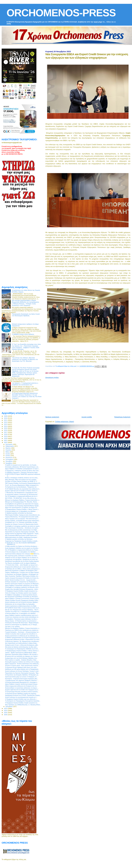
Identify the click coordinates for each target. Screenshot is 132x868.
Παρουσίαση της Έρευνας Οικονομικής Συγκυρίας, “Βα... (22, 532)
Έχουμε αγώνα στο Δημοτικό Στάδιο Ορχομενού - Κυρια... (22, 534)
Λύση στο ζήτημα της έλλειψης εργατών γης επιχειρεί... (21, 593)
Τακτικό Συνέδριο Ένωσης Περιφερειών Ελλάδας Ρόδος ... (22, 600)
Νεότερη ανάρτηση (52, 417)
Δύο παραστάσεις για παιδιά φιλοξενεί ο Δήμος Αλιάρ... (21, 643)
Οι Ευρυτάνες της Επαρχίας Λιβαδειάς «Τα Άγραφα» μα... (22, 574)
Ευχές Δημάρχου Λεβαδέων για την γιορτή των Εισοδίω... (22, 548)
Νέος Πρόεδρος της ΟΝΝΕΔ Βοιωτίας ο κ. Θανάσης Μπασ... (23, 705)
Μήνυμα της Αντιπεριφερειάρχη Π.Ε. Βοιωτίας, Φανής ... (22, 502)
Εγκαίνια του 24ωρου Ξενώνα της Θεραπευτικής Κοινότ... (22, 524)
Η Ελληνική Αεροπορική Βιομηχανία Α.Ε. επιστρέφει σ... (22, 682)
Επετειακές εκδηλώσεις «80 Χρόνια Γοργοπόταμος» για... (22, 467)
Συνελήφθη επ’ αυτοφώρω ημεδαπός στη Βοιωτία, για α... (22, 587)
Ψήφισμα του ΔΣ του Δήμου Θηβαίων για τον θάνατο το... (22, 558)
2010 (6, 418)
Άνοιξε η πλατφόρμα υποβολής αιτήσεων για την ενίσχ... (22, 478)
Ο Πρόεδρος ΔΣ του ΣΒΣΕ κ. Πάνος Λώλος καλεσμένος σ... (23, 569)
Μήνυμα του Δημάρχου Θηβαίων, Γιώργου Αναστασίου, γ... (23, 500)
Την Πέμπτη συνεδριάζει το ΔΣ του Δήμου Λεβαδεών (21, 563)
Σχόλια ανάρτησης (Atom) (65, 422)
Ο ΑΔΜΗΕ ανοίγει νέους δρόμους (23, 334)
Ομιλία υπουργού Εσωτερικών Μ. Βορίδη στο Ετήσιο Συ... (22, 578)
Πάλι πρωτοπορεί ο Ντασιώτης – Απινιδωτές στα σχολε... (22, 528)
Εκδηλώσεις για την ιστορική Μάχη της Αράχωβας (20, 604)
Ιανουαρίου (9, 444)
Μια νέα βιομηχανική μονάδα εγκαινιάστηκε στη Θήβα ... (22, 530)
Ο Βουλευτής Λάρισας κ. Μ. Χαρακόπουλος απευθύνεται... (22, 641)
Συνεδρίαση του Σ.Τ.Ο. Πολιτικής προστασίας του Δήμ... (22, 522)
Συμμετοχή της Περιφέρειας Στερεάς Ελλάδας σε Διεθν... (22, 541)
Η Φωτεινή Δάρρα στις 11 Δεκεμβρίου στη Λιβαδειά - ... (21, 511)
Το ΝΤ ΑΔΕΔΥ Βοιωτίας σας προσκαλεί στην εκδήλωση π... (23, 489)
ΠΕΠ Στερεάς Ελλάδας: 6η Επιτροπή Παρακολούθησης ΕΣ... (23, 483)
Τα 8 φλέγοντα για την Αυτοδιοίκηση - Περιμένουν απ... (21, 487)
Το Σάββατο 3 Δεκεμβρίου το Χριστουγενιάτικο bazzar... (22, 595)
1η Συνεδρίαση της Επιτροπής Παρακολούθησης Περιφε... (22, 506)
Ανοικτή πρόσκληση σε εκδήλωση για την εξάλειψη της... (22, 636)
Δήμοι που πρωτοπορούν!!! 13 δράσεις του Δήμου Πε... (22, 507)
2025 (6, 713)
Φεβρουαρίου (10, 446)
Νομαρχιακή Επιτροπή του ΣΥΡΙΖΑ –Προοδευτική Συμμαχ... (23, 695)
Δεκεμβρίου (9, 706)
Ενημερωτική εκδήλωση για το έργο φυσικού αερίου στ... (22, 567)
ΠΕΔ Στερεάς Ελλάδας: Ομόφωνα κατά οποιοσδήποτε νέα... (23, 515)
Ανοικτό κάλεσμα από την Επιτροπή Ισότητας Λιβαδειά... (22, 602)
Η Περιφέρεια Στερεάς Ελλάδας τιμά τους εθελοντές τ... (21, 699)
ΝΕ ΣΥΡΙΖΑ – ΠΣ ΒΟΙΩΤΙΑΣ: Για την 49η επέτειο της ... (21, 498)
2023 (6, 708)
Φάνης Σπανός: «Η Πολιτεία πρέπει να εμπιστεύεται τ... (21, 621)
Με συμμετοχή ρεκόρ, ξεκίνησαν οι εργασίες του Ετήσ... (22, 556)
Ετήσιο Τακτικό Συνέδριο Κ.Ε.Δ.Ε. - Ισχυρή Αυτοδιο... (21, 580)
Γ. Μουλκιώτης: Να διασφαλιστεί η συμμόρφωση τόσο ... (22, 493)
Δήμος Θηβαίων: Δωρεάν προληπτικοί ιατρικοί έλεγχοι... (22, 684)
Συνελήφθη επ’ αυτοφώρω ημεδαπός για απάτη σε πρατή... (23, 526)
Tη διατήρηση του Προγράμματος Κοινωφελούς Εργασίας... (23, 701)
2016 (6, 430)
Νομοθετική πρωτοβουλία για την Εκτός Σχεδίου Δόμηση (22, 561)
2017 (6, 432)
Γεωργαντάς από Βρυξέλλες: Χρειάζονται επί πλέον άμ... (22, 559)
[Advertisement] (88, 396)
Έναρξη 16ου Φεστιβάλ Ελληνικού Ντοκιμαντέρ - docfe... (22, 589)
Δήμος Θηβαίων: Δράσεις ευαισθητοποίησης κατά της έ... (22, 615)
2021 (6, 440)
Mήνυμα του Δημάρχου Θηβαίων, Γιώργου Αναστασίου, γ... (23, 628)
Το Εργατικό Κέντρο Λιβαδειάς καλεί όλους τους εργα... (21, 667)
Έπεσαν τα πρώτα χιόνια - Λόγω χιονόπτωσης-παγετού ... (22, 666)
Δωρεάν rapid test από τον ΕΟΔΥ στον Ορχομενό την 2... (22, 690)
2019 (6, 436)
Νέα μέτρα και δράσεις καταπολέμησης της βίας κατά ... (22, 647)
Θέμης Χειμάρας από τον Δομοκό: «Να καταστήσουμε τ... (22, 519)
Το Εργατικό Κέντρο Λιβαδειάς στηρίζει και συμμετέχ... (21, 694)
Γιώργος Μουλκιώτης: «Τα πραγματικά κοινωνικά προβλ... (22, 517)
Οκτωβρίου (9, 461)
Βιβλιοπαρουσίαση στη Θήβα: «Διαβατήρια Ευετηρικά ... (22, 537)
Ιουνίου (8, 454)
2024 (6, 710)
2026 (6, 715)
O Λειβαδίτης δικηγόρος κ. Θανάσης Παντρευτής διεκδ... (22, 472)
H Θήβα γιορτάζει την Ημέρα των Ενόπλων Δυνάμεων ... (22, 546)
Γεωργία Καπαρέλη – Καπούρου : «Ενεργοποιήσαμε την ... (23, 632)
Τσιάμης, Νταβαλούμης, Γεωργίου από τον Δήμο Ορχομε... (22, 572)
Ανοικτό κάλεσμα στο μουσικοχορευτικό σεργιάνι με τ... (21, 697)
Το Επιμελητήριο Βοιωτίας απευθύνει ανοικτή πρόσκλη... (22, 692)
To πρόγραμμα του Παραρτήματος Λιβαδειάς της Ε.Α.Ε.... (22, 649)
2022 (6, 442)
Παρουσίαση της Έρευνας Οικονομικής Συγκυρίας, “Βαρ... (22, 673)
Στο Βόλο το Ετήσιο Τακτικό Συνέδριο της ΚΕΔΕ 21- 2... (22, 481)
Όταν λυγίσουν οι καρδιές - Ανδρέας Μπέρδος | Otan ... (21, 660)
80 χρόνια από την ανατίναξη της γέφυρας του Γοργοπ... (22, 656)
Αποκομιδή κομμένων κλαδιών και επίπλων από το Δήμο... (22, 662)
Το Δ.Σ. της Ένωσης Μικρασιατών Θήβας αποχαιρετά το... (22, 485)
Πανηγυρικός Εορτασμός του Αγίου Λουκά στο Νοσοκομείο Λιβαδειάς (26, 315)
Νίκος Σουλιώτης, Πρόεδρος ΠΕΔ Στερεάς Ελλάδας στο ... (22, 576)
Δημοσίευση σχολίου (52, 377)
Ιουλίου (8, 456)
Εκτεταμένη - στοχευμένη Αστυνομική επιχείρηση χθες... (22, 679)
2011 (6, 420)
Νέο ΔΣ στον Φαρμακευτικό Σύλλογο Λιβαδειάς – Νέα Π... (22, 610)
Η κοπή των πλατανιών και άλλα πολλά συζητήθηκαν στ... (22, 617)
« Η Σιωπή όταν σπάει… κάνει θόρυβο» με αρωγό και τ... (22, 565)
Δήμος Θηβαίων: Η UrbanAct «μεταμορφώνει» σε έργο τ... (22, 469)
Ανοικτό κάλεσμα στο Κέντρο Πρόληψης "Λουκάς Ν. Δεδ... (22, 671)
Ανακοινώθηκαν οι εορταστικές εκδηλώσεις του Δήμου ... (22, 688)
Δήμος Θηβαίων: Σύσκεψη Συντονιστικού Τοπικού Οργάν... (23, 599)
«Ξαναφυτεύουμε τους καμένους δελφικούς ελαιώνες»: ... (22, 680)
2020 (6, 438)
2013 (6, 424)
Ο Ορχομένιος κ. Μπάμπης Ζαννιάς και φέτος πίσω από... (22, 471)
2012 (6, 422)
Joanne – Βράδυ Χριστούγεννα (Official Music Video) (21, 653)
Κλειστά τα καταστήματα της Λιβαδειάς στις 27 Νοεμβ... (21, 625)
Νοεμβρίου (9, 463)
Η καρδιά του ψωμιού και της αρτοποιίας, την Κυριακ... (21, 465)
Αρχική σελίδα (87, 417)
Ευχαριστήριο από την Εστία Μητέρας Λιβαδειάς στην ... (22, 658)
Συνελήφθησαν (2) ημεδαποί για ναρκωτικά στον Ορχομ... (22, 504)
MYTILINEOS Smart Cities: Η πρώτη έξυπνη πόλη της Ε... (22, 608)
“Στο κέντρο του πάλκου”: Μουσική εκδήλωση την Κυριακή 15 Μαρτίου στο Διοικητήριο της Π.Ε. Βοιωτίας (25, 359)
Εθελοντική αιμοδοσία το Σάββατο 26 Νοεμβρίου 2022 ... (22, 571)
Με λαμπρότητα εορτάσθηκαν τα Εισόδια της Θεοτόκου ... (22, 597)
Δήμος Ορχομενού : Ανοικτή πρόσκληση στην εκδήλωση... (22, 664)
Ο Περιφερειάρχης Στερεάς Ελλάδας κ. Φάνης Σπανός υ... (22, 509)
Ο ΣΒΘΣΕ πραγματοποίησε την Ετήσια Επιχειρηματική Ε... (23, 638)
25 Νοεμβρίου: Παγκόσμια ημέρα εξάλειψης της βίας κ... (22, 619)
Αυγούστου (9, 457)
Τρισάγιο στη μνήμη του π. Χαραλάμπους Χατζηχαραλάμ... (23, 611)
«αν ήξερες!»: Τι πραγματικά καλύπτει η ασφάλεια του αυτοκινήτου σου (25, 384)
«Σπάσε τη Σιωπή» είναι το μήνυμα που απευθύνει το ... (22, 634)
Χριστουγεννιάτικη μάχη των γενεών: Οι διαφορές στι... (21, 677)
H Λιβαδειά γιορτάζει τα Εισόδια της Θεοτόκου (19, 513)
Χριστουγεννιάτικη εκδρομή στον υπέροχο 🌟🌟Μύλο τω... (23, 554)
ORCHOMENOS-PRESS (61, 13)
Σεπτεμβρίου (10, 459)
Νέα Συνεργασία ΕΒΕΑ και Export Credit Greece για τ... (22, 535)
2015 (6, 428)
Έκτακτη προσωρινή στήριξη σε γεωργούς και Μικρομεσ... (22, 584)
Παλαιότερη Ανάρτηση (122, 417)
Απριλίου (9, 450)
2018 (6, 434)
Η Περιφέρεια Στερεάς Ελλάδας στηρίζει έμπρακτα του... (22, 591)
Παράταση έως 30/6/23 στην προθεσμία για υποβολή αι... (22, 630)
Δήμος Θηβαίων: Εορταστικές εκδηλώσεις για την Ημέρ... (22, 586)
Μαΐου (8, 452)
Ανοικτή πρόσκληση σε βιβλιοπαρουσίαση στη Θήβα (21, 606)
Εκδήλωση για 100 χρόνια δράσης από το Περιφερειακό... (22, 669)
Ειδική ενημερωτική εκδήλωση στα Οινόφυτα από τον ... (22, 686)
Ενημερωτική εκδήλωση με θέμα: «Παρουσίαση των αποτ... (23, 639)
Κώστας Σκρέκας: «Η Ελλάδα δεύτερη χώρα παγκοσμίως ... (23, 521)
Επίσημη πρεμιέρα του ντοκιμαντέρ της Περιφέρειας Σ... (22, 582)
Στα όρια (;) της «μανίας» (12, 626)
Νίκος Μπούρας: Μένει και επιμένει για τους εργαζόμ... (21, 480)
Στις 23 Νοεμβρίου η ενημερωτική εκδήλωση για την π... (22, 496)
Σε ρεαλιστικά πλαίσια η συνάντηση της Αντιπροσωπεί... (22, 494)
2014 (6, 426)
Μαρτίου (8, 448)
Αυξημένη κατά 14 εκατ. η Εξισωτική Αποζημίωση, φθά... (22, 645)
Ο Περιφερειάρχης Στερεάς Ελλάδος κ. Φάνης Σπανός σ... (22, 651)
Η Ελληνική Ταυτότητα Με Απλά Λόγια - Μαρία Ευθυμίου (22, 623)
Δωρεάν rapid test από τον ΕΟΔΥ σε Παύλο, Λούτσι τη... (22, 491)
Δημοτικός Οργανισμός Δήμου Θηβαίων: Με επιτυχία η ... (22, 654)
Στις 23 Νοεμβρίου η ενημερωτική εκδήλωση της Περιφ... (22, 550)
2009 (6, 416)
